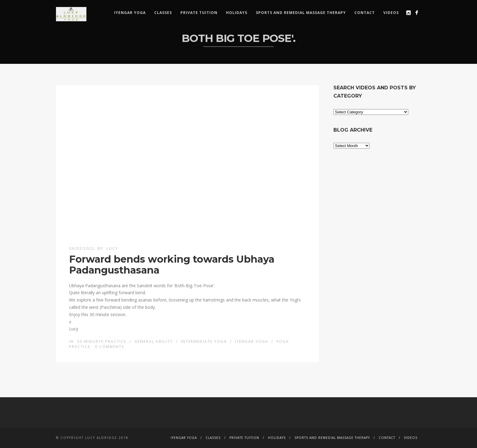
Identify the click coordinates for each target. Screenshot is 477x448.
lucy (112, 248)
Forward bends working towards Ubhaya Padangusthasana (172, 264)
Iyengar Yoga (130, 13)
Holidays (237, 13)
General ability (154, 341)
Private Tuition (199, 13)
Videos (391, 13)
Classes (163, 13)
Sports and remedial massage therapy (301, 13)
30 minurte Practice (102, 341)
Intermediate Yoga (204, 341)
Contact (365, 13)
